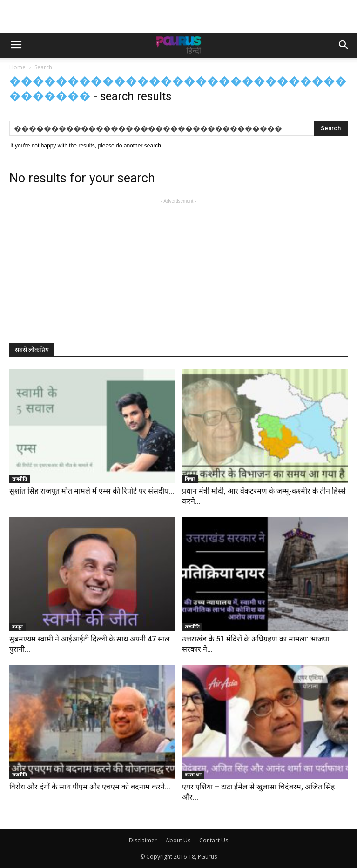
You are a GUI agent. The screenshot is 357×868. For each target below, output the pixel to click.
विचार (190, 479)
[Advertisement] (179, 16)
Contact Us (214, 840)
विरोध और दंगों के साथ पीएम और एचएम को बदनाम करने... (90, 787)
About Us (178, 840)
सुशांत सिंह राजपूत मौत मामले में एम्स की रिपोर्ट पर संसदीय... (92, 491)
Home (17, 67)
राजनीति (20, 479)
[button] (344, 45)
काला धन (193, 775)
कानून (17, 627)
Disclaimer (143, 840)
